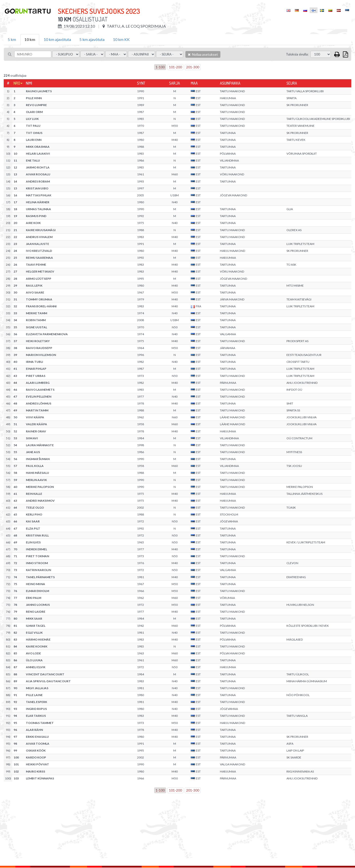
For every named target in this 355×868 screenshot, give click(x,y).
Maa (194, 83)
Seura (292, 83)
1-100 (160, 67)
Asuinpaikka (230, 83)
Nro (17, 83)
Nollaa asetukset (203, 54)
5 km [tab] (12, 39)
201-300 (193, 67)
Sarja (175, 83)
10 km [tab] (30, 39)
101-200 (175, 67)
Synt (141, 83)
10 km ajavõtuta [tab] (57, 39)
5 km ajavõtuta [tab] (92, 39)
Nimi (29, 83)
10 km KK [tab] (121, 39)
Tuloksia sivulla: (297, 54)
